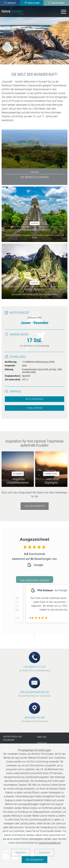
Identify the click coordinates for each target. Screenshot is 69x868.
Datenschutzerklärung (50, 843)
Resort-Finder (56, 3)
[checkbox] (25, 547)
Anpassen (44, 853)
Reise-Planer (32, 3)
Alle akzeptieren (34, 860)
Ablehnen (21, 853)
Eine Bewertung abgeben (35, 581)
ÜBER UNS (42, 737)
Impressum (42, 743)
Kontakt (10, 3)
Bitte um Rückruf (35, 399)
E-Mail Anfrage (35, 408)
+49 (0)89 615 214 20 (34, 660)
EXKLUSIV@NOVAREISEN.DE (34, 685)
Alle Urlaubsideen (35, 506)
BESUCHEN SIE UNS (34, 711)
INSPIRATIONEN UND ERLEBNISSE (13, 738)
